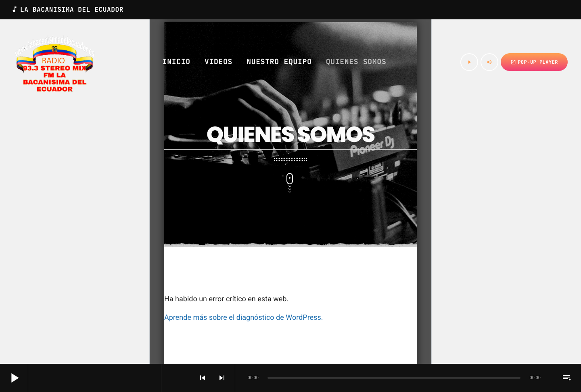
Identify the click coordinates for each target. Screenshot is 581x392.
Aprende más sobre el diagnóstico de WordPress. (243, 318)
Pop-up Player (534, 62)
